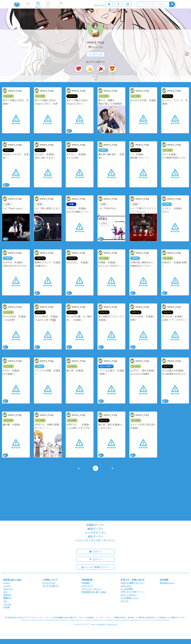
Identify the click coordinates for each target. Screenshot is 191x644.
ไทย (5, 601)
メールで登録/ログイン (96, 567)
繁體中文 (7, 598)
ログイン (95, 551)
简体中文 (7, 595)
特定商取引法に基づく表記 (94, 592)
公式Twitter (126, 586)
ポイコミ (125, 601)
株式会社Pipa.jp (167, 583)
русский (7, 604)
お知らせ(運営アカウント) (133, 583)
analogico (101, 624)
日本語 (6, 607)
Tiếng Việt (8, 589)
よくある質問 (127, 589)
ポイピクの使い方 (50, 586)
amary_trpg (95, 42)
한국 (5, 592)
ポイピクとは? (49, 583)
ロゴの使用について (130, 598)
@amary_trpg (97, 47)
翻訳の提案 (16, 580)
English (7, 583)
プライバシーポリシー (92, 589)
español (7, 586)
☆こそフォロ (95, 54)
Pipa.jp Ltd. (113, 624)
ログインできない (129, 595)
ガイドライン (88, 586)
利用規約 (86, 583)
